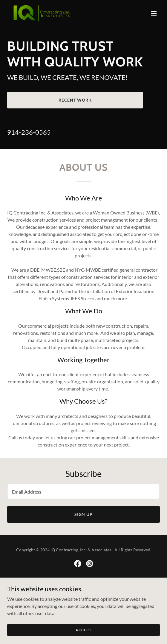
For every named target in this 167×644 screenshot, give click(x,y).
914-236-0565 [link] (29, 132)
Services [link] (83, 599)
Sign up (84, 514)
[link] (41, 13)
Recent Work (75, 100)
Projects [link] (84, 606)
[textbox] (83, 491)
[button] (154, 13)
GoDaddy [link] (95, 585)
